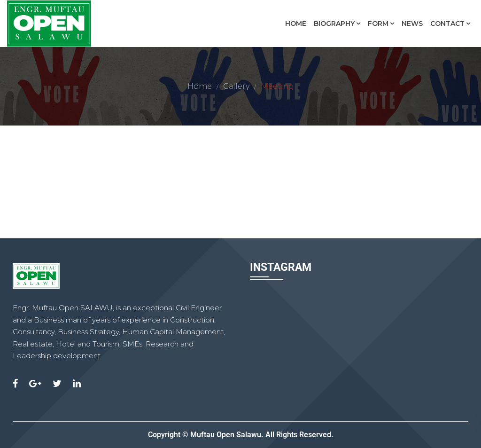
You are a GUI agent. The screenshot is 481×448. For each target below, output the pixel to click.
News (412, 24)
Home (296, 24)
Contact (447, 24)
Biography (334, 24)
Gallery (236, 86)
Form (378, 24)
